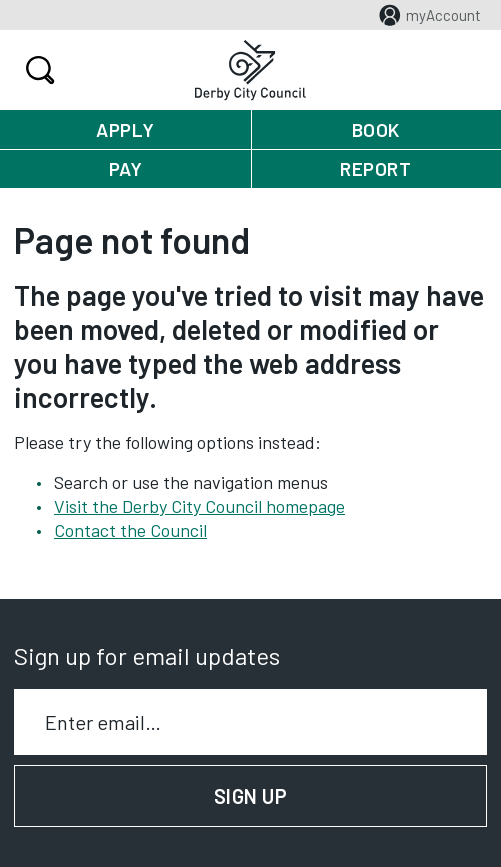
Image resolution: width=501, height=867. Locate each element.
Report (375, 168)
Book (376, 129)
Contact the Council (130, 530)
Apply (125, 129)
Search (37, 70)
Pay (126, 168)
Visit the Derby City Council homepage (199, 506)
